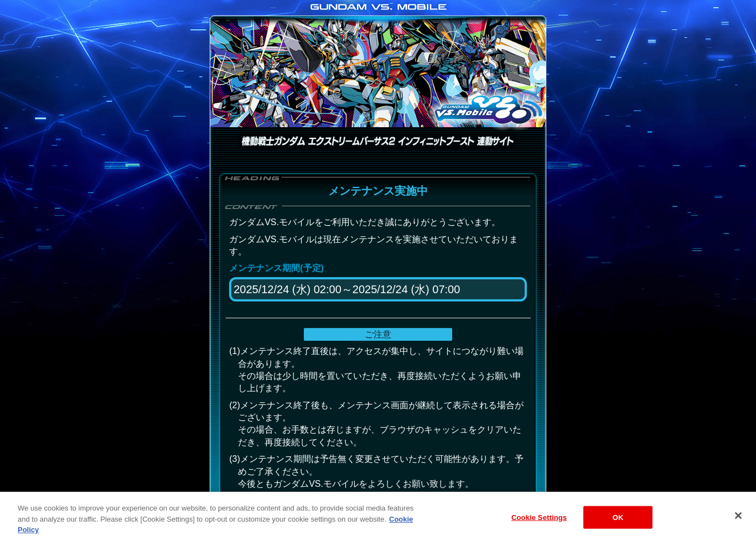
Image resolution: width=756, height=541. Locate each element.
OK (618, 526)
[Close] (738, 525)
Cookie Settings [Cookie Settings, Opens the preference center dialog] (539, 526)
